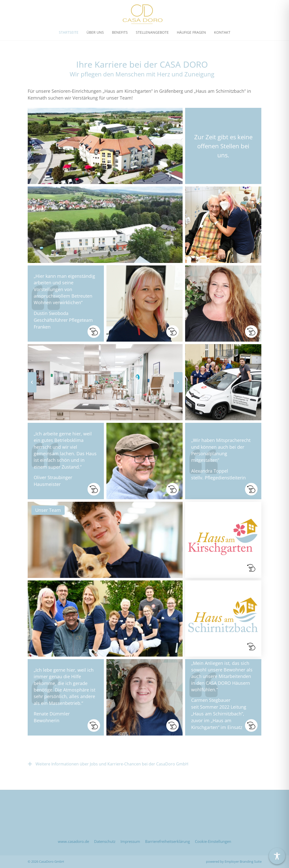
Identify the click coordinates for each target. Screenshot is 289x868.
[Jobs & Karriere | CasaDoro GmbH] (143, 14)
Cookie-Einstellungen (213, 841)
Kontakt (222, 32)
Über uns (95, 32)
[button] (66, 304)
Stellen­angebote (152, 32)
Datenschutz (105, 841)
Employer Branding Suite (243, 861)
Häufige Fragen (191, 32)
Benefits (120, 32)
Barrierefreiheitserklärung (168, 841)
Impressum (130, 841)
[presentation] (32, 382)
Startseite (69, 32)
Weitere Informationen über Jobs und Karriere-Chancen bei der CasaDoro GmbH (112, 764)
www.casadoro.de (73, 841)
